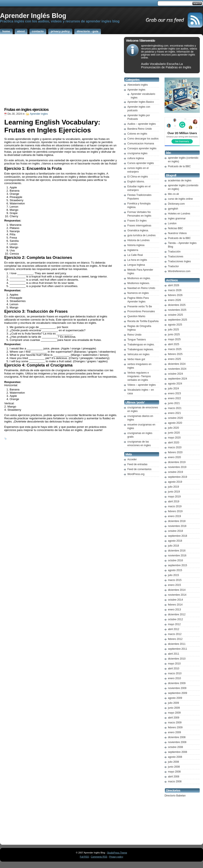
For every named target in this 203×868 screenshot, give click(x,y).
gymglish (173, 209)
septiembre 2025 (177, 320)
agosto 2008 (175, 757)
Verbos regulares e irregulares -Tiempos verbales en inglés (139, 376)
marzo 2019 (175, 506)
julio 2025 (173, 330)
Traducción (174, 252)
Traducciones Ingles (179, 261)
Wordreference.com (179, 271)
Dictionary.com (176, 204)
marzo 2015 (175, 580)
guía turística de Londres (141, 235)
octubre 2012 (175, 619)
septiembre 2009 (177, 693)
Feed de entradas (137, 464)
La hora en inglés (137, 260)
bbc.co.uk (173, 194)
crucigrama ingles (137, 153)
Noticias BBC (176, 228)
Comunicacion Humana (141, 144)
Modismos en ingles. (139, 278)
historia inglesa (136, 245)
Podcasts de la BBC (179, 166)
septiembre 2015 (177, 565)
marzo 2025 (175, 349)
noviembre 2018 (177, 526)
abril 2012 (174, 629)
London (172, 223)
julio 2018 (173, 546)
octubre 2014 (175, 600)
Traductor (173, 266)
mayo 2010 (174, 664)
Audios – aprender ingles (142, 124)
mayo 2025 (174, 339)
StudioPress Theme (117, 853)
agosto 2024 (175, 384)
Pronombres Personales (141, 311)
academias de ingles (180, 180)
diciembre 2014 (177, 590)
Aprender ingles (39, 114)
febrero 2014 (175, 605)
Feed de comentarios (139, 469)
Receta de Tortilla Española (143, 321)
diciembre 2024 (177, 364)
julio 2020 (173, 428)
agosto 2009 (175, 698)
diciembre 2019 (177, 462)
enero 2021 (174, 413)
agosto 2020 (175, 423)
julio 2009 (173, 703)
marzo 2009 (175, 723)
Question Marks (136, 316)
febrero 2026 (175, 295)
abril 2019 (174, 501)
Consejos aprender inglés (142, 148)
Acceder (132, 459)
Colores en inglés (137, 134)
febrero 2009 (175, 727)
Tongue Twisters (137, 340)
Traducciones (176, 257)
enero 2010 (174, 678)
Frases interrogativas (139, 226)
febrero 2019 (175, 511)
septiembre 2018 (177, 536)
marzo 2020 (175, 447)
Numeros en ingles (138, 293)
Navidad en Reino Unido (141, 288)
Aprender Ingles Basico (141, 102)
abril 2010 (174, 669)
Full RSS (84, 857)
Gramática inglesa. (138, 230)
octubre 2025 (175, 315)
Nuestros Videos (177, 233)
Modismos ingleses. (139, 283)
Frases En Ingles (137, 221)
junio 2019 (174, 492)
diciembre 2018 (177, 521)
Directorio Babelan (175, 796)
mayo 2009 (174, 713)
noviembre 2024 (177, 369)
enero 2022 (174, 398)
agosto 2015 (175, 570)
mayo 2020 (174, 438)
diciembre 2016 (177, 551)
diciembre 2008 (177, 737)
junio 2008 (174, 767)
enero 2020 (174, 457)
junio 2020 (174, 433)
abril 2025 (174, 344)
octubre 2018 (175, 531)
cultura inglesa (136, 158)
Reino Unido (134, 335)
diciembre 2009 (177, 683)
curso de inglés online (180, 199)
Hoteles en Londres (179, 214)
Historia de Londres (138, 240)
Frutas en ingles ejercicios (26, 109)
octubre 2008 (175, 747)
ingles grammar (177, 218)
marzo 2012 (175, 634)
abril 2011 (174, 654)
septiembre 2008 (177, 752)
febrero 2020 (175, 452)
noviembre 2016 (177, 556)
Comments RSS (99, 857)
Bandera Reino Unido (140, 129)
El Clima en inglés (138, 177)
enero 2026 (174, 300)
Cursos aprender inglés (141, 163)
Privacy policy (116, 857)
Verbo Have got (136, 359)
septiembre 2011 (177, 649)
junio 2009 (174, 708)
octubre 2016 (175, 560)
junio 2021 (174, 403)
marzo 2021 (175, 408)
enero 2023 (174, 393)
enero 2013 (174, 610)
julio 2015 (173, 575)
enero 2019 (174, 516)
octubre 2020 (175, 418)
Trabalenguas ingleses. (141, 349)
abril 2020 (174, 443)
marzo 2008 (175, 781)
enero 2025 (174, 359)
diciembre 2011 (177, 644)
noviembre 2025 (177, 310)
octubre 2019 (175, 472)
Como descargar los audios (143, 139)
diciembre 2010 (177, 659)
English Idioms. (136, 182)
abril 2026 (174, 285)
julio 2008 (173, 762)
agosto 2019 (175, 482)
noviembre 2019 (177, 467)
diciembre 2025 (177, 305)
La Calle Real (135, 255)
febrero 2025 (175, 354)
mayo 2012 (174, 624)
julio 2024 (173, 389)
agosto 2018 (175, 541)
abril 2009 (174, 718)
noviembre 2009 (177, 688)
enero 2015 (174, 585)
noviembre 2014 (177, 595)
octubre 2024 (175, 374)
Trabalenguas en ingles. (141, 345)
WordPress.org (136, 474)
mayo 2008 (174, 772)
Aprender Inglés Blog (33, 16)
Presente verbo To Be (140, 306)
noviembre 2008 (177, 742)
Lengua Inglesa (136, 265)
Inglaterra (133, 250)
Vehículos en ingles (138, 354)
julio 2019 (173, 487)
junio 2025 (174, 334)
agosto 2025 (175, 325)
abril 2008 (174, 777)
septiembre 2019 (177, 477)
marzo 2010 (175, 673)
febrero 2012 (175, 639)
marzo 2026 (175, 290)
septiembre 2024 (177, 379)
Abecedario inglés (138, 85)
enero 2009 (174, 732)
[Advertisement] (61, 72)
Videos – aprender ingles (142, 385)
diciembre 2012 (177, 614)
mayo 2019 (174, 497)
